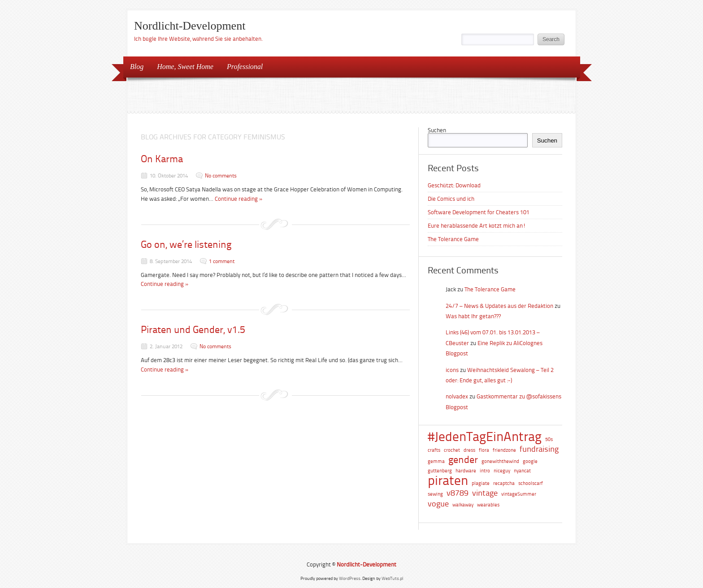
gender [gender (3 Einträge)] (463, 460)
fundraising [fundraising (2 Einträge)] (539, 449)
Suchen (437, 130)
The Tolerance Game (453, 239)
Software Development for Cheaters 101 (479, 212)
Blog (137, 67)
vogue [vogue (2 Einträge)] (438, 504)
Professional (242, 66)
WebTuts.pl (392, 578)
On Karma (162, 159)
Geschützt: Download (454, 185)
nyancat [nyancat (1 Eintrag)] (522, 471)
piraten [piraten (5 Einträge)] (448, 481)
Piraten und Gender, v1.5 (193, 330)
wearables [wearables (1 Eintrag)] (488, 505)
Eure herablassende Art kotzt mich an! (477, 226)
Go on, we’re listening (186, 244)
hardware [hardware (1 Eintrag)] (466, 471)
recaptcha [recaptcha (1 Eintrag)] (504, 483)
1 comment (222, 261)
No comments (221, 176)
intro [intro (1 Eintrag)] (485, 471)
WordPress (350, 578)
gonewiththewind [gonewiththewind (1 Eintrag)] (500, 461)
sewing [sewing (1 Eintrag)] (435, 494)
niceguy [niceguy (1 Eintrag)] (502, 471)
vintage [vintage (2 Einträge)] (485, 493)
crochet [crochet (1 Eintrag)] (452, 450)
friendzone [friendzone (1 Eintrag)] (504, 450)
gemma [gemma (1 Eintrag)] (436, 461)
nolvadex (457, 396)
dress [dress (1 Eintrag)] (469, 450)
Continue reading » (239, 199)
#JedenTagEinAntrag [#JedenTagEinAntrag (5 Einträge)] (485, 437)
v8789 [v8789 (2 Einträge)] (458, 493)
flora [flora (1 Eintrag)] (484, 450)
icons (452, 370)
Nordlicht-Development (190, 26)
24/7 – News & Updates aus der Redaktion (499, 306)
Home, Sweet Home (185, 67)
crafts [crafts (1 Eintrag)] (434, 450)
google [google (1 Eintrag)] (530, 461)
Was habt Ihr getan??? (473, 316)
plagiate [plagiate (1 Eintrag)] (481, 483)
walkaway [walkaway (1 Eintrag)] (463, 505)
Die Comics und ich (451, 199)
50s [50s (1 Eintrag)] (549, 439)
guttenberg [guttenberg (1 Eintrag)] (440, 471)
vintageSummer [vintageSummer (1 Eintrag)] (519, 494)
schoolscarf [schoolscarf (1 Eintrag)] (531, 483)
